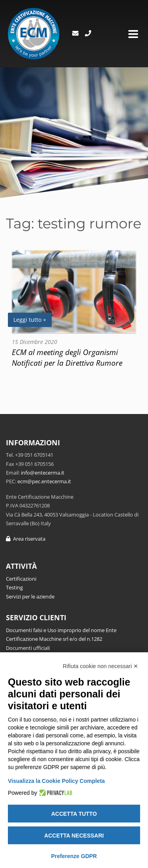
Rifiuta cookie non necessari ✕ (100, 666)
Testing (14, 587)
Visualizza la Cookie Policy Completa (56, 781)
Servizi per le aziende (30, 596)
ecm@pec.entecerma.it (44, 481)
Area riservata (26, 539)
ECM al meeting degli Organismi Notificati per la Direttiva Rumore (67, 357)
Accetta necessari (74, 836)
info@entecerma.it (43, 473)
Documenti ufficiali (28, 648)
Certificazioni (21, 579)
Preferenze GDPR (74, 856)
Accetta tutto (74, 814)
